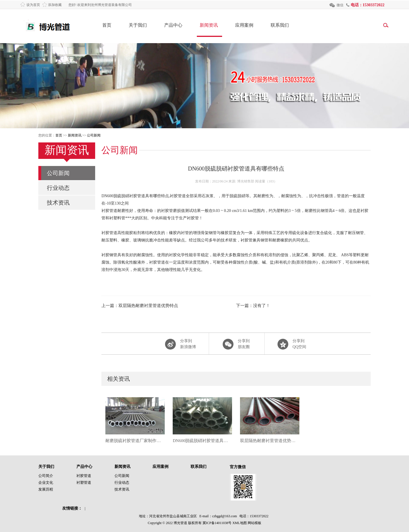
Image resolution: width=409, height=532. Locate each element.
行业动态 (58, 188)
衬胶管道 (84, 476)
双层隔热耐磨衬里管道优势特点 (270, 441)
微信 (340, 5)
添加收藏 (55, 5)
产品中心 (173, 25)
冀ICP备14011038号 (217, 523)
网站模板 (254, 523)
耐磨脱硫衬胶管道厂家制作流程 (135, 441)
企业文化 (46, 482)
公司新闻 (94, 135)
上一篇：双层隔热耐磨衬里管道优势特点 (140, 306)
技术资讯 (58, 203)
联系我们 (280, 25)
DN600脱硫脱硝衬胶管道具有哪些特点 (202, 441)
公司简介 (46, 476)
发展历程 (46, 489)
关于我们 (138, 25)
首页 (107, 25)
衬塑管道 (84, 482)
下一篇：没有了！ (253, 306)
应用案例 (244, 25)
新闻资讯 (209, 25)
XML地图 (240, 523)
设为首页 (33, 5)
